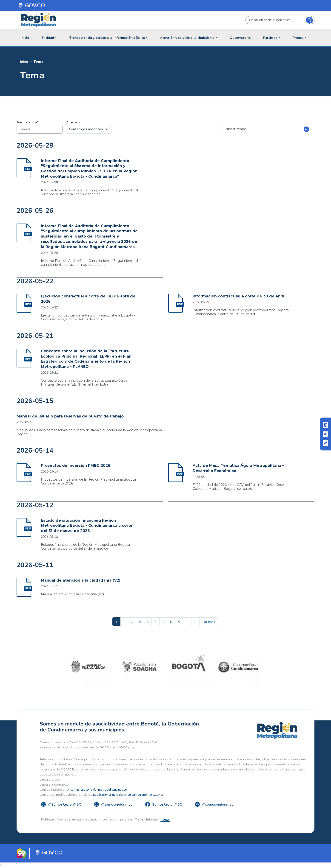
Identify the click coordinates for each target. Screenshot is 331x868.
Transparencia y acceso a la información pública (107, 38)
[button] (62, 804)
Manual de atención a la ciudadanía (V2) (81, 580)
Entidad (48, 38)
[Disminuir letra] (325, 434)
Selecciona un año (28, 122)
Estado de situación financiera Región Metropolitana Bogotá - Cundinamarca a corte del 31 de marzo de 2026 (87, 526)
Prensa (298, 38)
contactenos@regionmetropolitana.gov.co (99, 790)
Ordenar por (74, 122)
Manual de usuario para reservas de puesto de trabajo (70, 416)
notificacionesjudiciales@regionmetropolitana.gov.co (128, 795)
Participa (270, 38)
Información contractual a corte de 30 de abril (238, 296)
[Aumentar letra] (325, 443)
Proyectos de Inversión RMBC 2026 (76, 466)
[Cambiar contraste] (325, 425)
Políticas (48, 819)
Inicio (25, 38)
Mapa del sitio (146, 819)
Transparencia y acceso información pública (95, 819)
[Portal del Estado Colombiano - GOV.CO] (32, 5)
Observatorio (240, 38)
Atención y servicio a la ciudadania (187, 38)
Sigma (165, 820)
